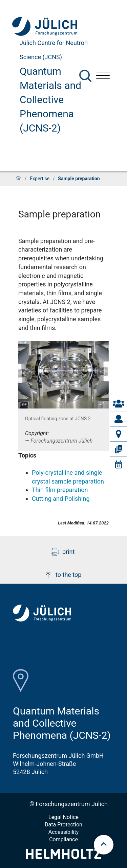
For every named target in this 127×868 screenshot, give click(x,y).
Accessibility (64, 832)
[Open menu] (103, 76)
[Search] (85, 76)
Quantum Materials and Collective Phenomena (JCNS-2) (50, 100)
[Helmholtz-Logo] (63, 857)
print (63, 552)
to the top (63, 575)
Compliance (63, 839)
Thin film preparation (60, 490)
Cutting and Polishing (61, 499)
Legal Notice (63, 817)
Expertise (40, 179)
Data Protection (63, 825)
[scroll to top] (104, 845)
